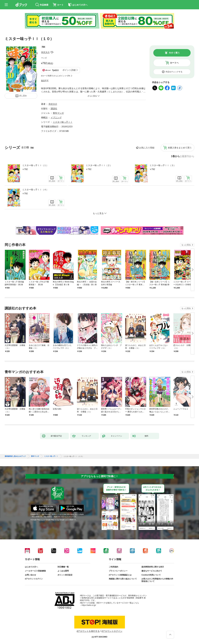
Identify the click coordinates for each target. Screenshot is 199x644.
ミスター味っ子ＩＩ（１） (35, 165)
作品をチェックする (174, 72)
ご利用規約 (113, 567)
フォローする (52, 52)
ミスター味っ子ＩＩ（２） (99, 165)
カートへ (174, 63)
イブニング (56, 118)
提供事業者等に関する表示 (153, 567)
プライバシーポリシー (118, 571)
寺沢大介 (45, 52)
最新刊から (188, 156)
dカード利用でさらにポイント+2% (56, 76)
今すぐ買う (174, 53)
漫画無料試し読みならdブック (15, 456)
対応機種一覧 (63, 567)
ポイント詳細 (69, 70)
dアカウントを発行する (88, 631)
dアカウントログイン (34, 579)
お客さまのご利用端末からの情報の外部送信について (157, 580)
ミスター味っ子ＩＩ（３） (163, 165)
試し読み (23, 96)
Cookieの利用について (151, 575)
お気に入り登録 (147, 148)
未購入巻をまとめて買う (180, 148)
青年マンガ (58, 113)
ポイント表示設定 (65, 575)
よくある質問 (63, 571)
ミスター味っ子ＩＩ (63, 122)
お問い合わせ (30, 575)
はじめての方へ (31, 567)
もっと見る (186, 245)
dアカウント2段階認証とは (120, 575)
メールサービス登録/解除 (35, 571)
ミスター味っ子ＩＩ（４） (35, 190)
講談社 (54, 109)
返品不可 (45, 81)
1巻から (175, 156)
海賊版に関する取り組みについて (123, 579)
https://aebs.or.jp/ (89, 605)
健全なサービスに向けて (152, 571)
